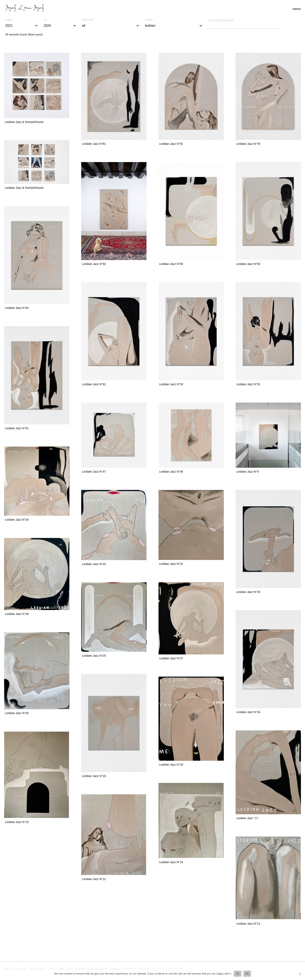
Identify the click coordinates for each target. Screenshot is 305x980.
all (111, 26)
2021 (22, 26)
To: (45, 20)
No (247, 974)
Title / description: (221, 21)
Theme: (149, 20)
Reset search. (36, 34)
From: (9, 20)
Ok (238, 974)
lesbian (174, 26)
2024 (60, 26)
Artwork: (88, 20)
